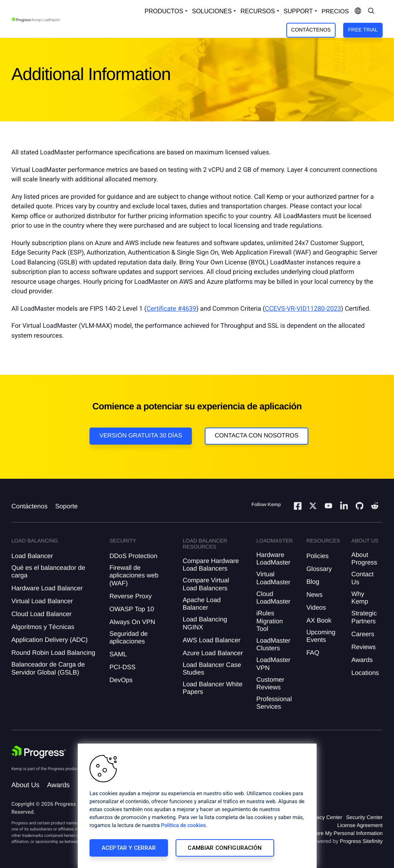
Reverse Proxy (130, 596)
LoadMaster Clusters (273, 644)
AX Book (319, 620)
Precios (335, 12)
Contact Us (363, 578)
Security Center (364, 817)
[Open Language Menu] (358, 11)
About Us (25, 785)
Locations (365, 673)
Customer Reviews (270, 683)
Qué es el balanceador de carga (48, 572)
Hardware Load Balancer (47, 588)
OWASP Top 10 (132, 609)
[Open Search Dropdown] (371, 11)
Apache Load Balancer (202, 604)
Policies (318, 556)
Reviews (364, 647)
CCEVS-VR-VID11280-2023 (303, 309)
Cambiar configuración (225, 848)
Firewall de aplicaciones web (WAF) (134, 576)
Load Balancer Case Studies (212, 669)
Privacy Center (325, 817)
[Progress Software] (39, 752)
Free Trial (363, 30)
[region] (197, 806)
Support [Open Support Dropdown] (298, 11)
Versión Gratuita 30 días (141, 436)
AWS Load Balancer (212, 640)
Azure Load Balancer (213, 653)
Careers (363, 634)
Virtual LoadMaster (273, 578)
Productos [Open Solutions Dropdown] (164, 11)
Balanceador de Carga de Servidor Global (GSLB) (48, 668)
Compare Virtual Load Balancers (206, 584)
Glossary (319, 569)
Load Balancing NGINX (205, 623)
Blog (313, 582)
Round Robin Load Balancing (53, 653)
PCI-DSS (122, 667)
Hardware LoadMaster (273, 559)
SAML (118, 654)
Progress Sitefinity (361, 841)
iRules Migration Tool (270, 621)
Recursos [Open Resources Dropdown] (258, 11)
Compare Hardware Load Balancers (211, 565)
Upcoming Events (321, 636)
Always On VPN (132, 622)
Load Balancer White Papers (213, 688)
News (315, 595)
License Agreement (360, 825)
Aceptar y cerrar (129, 848)
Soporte (66, 506)
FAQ (313, 653)
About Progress (364, 559)
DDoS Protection (133, 556)
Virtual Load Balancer (42, 601)
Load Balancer (32, 556)
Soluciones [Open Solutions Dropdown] (212, 11)
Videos (316, 608)
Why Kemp (360, 598)
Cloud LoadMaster (273, 598)
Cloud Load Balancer (42, 614)
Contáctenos (311, 30)
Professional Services (274, 703)
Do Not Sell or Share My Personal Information (329, 833)
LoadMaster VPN (273, 664)
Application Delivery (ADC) (49, 640)
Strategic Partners (364, 617)
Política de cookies (184, 826)
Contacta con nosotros (257, 436)
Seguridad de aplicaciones (128, 638)
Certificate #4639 (171, 309)
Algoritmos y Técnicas (43, 627)
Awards (362, 660)
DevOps (121, 680)
